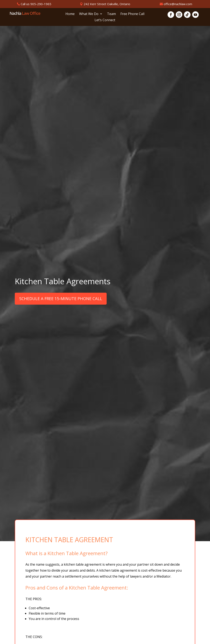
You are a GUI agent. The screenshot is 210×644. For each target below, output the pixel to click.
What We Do (89, 14)
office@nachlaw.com (178, 4)
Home (70, 14)
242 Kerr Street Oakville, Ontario (107, 4)
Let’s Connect (105, 20)
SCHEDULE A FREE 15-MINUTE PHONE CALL (61, 299)
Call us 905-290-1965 (36, 4)
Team (111, 14)
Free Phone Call (132, 14)
